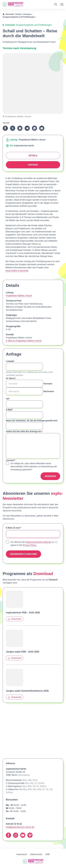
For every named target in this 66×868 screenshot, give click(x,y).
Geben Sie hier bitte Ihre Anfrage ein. (24, 431)
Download (15, 619)
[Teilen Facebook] (5, 128)
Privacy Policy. (30, 545)
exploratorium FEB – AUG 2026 (23, 613)
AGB (48, 854)
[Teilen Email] (42, 128)
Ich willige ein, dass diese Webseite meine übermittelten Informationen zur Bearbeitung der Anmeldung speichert (34, 466)
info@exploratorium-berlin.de (20, 827)
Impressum (22, 854)
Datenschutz (36, 854)
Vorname (48, 384)
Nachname (49, 391)
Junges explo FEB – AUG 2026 (23, 652)
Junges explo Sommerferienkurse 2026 (27, 691)
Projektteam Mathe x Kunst (19, 296)
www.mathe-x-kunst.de (17, 271)
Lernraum (27, 14)
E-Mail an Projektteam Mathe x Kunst (24, 341)
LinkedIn (10, 361)
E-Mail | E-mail (13, 528)
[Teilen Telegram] (27, 128)
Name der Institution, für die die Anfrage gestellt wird (32, 421)
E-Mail (9, 410)
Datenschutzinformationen (39, 542)
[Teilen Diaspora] (20, 128)
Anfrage (33, 165)
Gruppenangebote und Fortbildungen (19, 17)
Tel (8, 399)
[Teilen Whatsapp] (34, 128)
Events (18, 14)
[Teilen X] (13, 128)
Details (33, 156)
